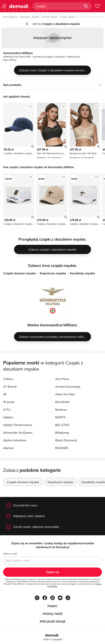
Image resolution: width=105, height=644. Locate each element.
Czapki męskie (67, 17)
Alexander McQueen (18, 433)
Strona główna (10, 17)
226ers (8, 379)
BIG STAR (62, 425)
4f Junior (9, 402)
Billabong (62, 433)
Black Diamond (66, 440)
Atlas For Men (65, 394)
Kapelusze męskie (53, 273)
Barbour (61, 410)
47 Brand (10, 387)
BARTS (60, 417)
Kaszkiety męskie (82, 273)
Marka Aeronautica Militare (52, 325)
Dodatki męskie (50, 17)
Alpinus (8, 448)
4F (5, 394)
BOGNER (62, 448)
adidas (8, 417)
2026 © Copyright (53, 639)
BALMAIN (62, 402)
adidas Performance (18, 425)
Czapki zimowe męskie (20, 273)
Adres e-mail (10, 554)
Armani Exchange (68, 387)
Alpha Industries (15, 440)
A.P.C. (7, 410)
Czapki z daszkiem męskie (91, 17)
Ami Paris (62, 379)
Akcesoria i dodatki (30, 17)
